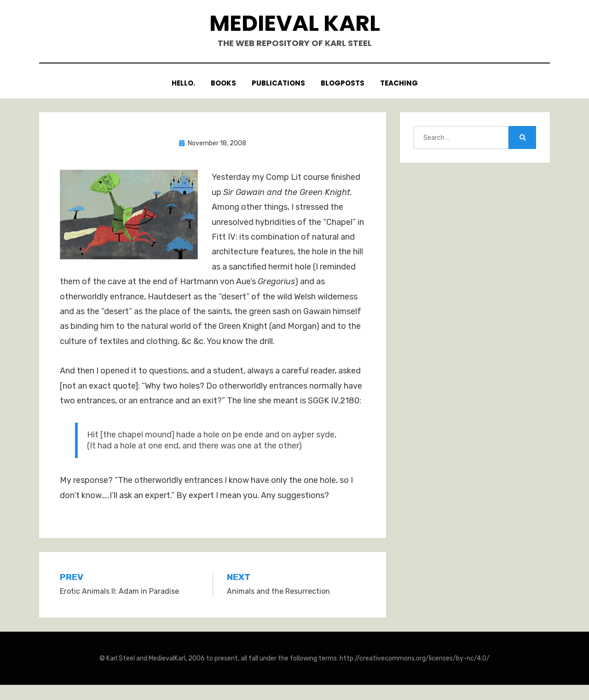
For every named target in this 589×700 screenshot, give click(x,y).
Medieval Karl (295, 23)
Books (223, 83)
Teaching (399, 83)
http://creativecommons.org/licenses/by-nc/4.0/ (415, 658)
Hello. (183, 83)
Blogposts (343, 83)
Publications (278, 83)
